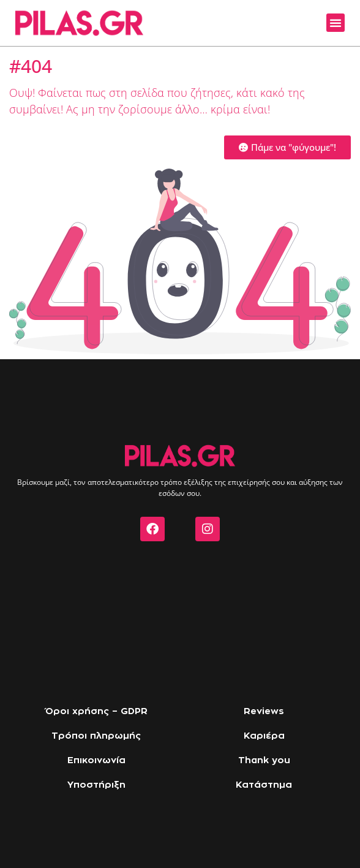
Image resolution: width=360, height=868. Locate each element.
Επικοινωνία (96, 760)
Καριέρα (264, 736)
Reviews (264, 711)
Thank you (264, 760)
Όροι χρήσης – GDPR (96, 711)
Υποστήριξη (96, 785)
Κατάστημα (264, 785)
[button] (336, 23)
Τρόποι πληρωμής (96, 736)
